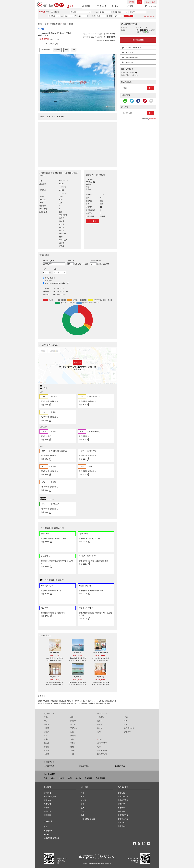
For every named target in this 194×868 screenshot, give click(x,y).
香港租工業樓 (123, 800)
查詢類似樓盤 (138, 40)
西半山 (47, 717)
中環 (72, 754)
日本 (83, 797)
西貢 (46, 736)
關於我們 (47, 793)
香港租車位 (122, 808)
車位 (115, 6)
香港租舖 (121, 804)
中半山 (47, 739)
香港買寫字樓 (123, 815)
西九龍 (73, 724)
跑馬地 (47, 724)
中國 (83, 793)
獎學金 (46, 808)
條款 (55, 269)
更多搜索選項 (149, 17)
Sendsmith (153, 119)
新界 (126, 717)
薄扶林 (47, 743)
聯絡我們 (47, 804)
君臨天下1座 (102, 754)
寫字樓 (86, 6)
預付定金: (71, 261)
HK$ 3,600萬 (100, 655)
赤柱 (72, 717)
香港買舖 (121, 823)
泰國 (70, 778)
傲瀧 (125, 724)
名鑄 (99, 747)
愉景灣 (47, 732)
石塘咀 (73, 750)
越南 (53, 778)
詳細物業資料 (45, 50)
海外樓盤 (131, 2)
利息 (44, 269)
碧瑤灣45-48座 (55, 653)
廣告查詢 (47, 800)
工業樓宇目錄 (120, 766)
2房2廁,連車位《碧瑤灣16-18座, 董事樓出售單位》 (100, 660)
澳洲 (83, 808)
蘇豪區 (47, 747)
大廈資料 (57, 50)
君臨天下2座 (102, 750)
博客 (46, 827)
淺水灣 (47, 754)
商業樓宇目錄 (84, 766)
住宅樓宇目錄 (49, 766)
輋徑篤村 (127, 732)
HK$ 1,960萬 (55, 680)
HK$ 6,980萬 (100, 680)
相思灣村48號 (129, 728)
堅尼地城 (74, 728)
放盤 (140, 2)
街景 (74, 50)
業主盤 (57, 12)
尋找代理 (47, 811)
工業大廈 (102, 6)
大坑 (72, 739)
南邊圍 (73, 736)
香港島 (100, 717)
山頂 (72, 732)
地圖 (66, 50)
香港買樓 (121, 811)
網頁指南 (47, 815)
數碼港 (73, 743)
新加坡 (78, 778)
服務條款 (102, 863)
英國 (83, 811)
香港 (46, 778)
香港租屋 (121, 793)
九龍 (100, 739)
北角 (72, 747)
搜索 (129, 16)
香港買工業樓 (123, 819)
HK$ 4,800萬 (77, 680)
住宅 (70, 6)
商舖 (130, 6)
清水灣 (47, 728)
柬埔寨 (84, 800)
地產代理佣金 (96, 261)
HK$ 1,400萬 (55, 655)
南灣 (99, 732)
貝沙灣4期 (78, 653)
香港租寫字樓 (123, 797)
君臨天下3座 (102, 743)
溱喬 (125, 721)
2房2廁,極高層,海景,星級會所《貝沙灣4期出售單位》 (77, 660)
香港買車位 (122, 826)
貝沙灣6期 (78, 677)
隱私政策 (108, 863)
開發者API (48, 831)
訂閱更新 (93, 221)
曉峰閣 (100, 728)
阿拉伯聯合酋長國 (88, 819)
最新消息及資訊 (50, 797)
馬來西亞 (88, 778)
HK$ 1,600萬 (77, 655)
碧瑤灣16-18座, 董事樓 (100, 653)
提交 (150, 88)
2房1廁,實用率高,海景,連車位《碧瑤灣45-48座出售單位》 (55, 685)
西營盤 (47, 750)
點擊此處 (78, 362)
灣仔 (46, 721)
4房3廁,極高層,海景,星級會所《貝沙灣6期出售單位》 (77, 685)
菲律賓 (61, 778)
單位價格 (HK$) (48, 261)
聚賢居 (100, 724)
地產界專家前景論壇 (52, 838)
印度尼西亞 (100, 778)
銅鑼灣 (73, 721)
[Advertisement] (78, 143)
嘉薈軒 (100, 721)
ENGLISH (153, 6)
